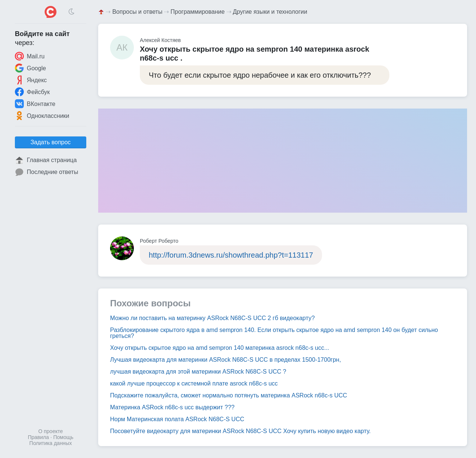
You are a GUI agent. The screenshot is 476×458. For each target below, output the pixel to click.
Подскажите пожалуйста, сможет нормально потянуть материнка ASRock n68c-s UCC (229, 395)
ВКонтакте (35, 104)
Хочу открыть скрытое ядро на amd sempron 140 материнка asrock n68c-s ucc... (220, 348)
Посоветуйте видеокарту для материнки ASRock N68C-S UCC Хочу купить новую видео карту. (240, 431)
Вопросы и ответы (137, 12)
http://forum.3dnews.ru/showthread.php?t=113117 (231, 255)
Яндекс (31, 80)
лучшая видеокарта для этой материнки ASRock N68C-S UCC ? (198, 372)
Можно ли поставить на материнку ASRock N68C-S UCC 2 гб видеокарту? (212, 318)
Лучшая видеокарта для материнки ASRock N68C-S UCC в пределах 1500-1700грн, (226, 360)
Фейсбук (32, 92)
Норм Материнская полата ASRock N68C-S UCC (177, 419)
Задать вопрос (51, 142)
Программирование (198, 12)
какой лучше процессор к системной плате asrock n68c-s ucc (194, 383)
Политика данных (51, 443)
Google (30, 68)
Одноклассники (42, 116)
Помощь (63, 437)
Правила (38, 437)
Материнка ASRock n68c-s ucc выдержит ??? (172, 407)
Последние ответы (46, 172)
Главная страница (46, 160)
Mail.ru (30, 56)
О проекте (51, 431)
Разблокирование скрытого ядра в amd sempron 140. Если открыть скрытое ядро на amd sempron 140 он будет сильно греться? (274, 333)
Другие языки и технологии (270, 12)
